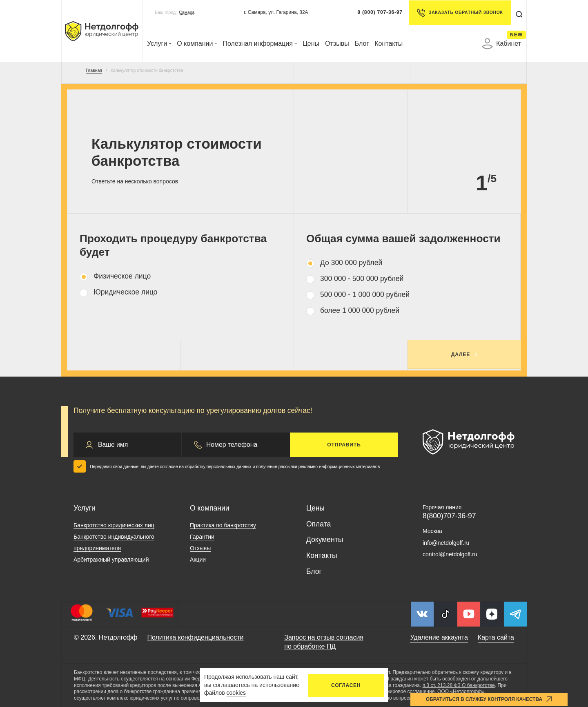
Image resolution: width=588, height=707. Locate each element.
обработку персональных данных (218, 466)
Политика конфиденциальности (195, 637)
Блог (362, 43)
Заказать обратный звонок (459, 13)
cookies (236, 693)
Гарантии (202, 537)
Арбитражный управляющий (111, 560)
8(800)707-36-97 (449, 516)
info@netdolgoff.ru (446, 543)
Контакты (389, 43)
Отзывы (337, 43)
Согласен (346, 685)
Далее (461, 355)
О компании (197, 43)
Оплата (318, 524)
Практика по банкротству (223, 525)
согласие (169, 466)
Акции (198, 560)
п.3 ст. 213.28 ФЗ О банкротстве (459, 685)
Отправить (344, 445)
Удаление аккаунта (439, 637)
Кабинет (501, 44)
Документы (325, 540)
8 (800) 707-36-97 (380, 12)
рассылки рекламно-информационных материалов (329, 466)
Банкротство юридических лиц (114, 525)
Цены (311, 43)
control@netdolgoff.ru (450, 554)
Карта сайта (496, 637)
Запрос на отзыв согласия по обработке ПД (324, 642)
